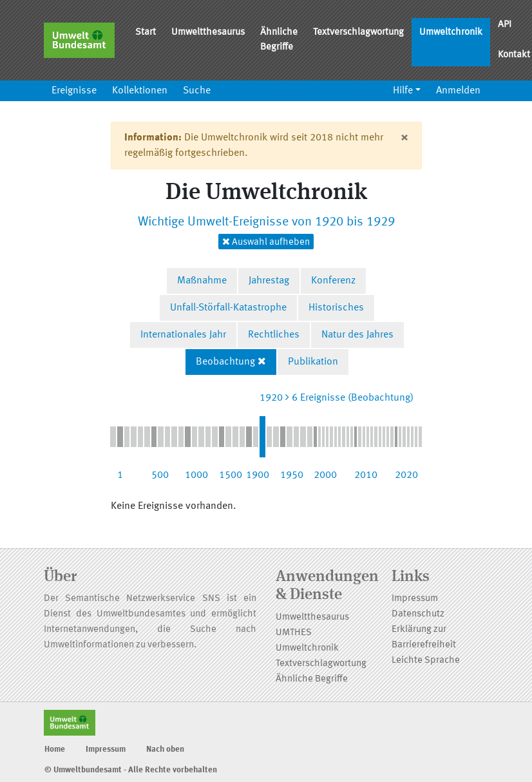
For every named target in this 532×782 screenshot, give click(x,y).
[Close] (404, 138)
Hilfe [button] (403, 91)
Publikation (313, 362)
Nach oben (165, 749)
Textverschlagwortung (358, 33)
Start (146, 33)
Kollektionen (140, 91)
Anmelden (458, 91)
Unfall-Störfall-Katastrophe (228, 308)
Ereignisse (74, 91)
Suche (197, 91)
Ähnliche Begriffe (279, 40)
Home (55, 749)
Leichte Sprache (426, 661)
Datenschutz (418, 614)
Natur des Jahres (357, 335)
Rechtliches (274, 335)
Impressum (415, 599)
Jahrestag (269, 281)
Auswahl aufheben (266, 242)
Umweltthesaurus (208, 33)
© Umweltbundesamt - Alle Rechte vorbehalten (131, 770)
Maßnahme (202, 281)
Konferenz (333, 281)
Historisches (336, 308)
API (505, 25)
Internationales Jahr (183, 335)
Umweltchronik (451, 33)
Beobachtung (225, 362)
